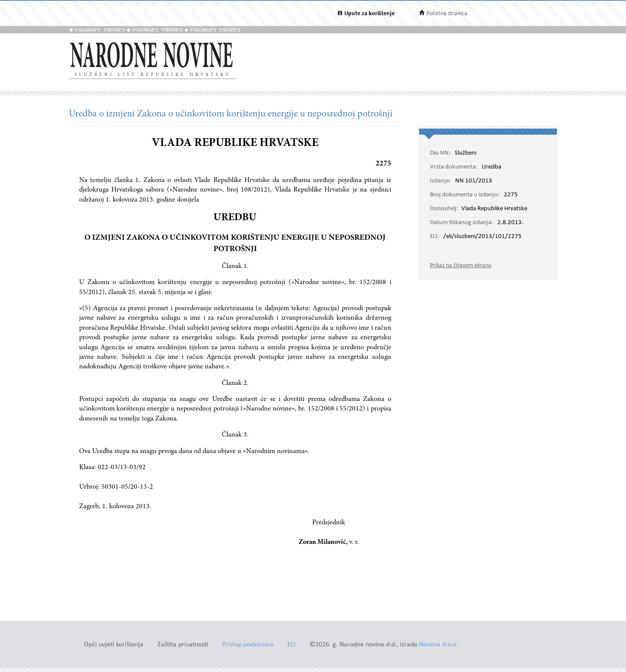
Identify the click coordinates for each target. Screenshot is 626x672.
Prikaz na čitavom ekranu (461, 266)
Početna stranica (447, 14)
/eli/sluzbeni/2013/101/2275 (483, 237)
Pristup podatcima (248, 645)
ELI (291, 645)
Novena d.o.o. (438, 645)
